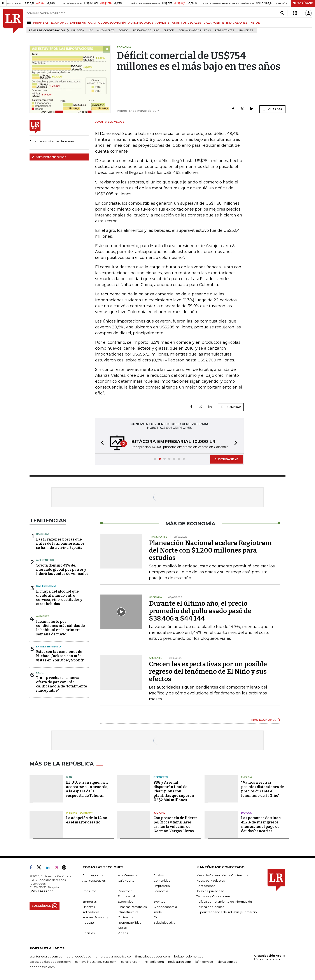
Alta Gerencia (128, 875)
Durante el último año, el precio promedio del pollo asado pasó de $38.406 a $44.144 (200, 611)
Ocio (157, 917)
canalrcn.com (131, 962)
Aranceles (246, 31)
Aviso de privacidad (210, 891)
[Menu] (30, 22)
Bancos (247, 813)
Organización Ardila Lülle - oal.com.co (270, 957)
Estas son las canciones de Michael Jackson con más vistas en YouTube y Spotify (60, 656)
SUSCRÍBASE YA (227, 459)
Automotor (45, 560)
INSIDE (255, 23)
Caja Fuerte (126, 881)
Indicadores (91, 912)
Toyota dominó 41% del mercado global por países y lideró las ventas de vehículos (62, 569)
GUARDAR (272, 109)
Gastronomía (46, 586)
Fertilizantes (225, 31)
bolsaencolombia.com (190, 956)
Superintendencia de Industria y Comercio (227, 912)
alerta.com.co (227, 962)
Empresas (89, 902)
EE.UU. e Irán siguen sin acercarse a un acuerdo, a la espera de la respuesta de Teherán (87, 789)
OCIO (92, 23)
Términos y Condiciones (213, 896)
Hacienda (43, 534)
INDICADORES (237, 23)
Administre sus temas (49, 157)
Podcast (88, 922)
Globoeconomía (165, 907)
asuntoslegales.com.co (46, 956)
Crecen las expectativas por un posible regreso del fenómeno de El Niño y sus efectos (208, 671)
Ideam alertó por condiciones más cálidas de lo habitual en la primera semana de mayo (60, 628)
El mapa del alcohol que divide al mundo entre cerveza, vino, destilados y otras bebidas (59, 598)
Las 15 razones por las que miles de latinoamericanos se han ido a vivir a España (60, 543)
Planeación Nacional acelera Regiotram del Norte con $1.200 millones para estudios (210, 550)
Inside (158, 912)
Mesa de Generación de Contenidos (222, 875)
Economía (161, 891)
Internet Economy (79, 813)
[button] (101, 443)
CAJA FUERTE (214, 23)
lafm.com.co (204, 962)
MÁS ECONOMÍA (263, 720)
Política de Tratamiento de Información (224, 902)
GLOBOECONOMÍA (112, 23)
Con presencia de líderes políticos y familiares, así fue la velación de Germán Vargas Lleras (176, 824)
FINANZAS (41, 23)
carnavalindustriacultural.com (96, 962)
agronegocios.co (79, 956)
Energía (169, 31)
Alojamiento (106, 31)
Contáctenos (206, 886)
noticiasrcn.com (180, 962)
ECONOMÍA (59, 23)
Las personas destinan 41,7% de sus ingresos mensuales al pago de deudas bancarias (261, 824)
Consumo (89, 891)
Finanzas (89, 907)
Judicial (159, 813)
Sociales (88, 933)
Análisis (159, 875)
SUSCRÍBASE (303, 3)
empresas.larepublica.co (113, 956)
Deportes (161, 777)
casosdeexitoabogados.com (50, 962)
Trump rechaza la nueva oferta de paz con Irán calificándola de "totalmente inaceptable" (62, 684)
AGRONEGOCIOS (141, 23)
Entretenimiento (48, 647)
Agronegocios (93, 875)
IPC (91, 31)
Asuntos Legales (94, 881)
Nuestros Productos (211, 881)
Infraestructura (128, 912)
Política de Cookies (210, 907)
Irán (69, 777)
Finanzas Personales (132, 907)
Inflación (78, 31)
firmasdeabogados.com (152, 956)
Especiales (125, 902)
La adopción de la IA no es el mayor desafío (87, 820)
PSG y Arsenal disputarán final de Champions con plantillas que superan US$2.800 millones (174, 791)
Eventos (159, 902)
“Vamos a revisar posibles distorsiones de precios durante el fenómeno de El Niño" (262, 789)
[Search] (282, 13)
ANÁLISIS (163, 23)
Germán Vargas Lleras (195, 31)
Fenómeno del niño (146, 31)
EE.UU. (40, 673)
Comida (124, 31)
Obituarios (125, 917)
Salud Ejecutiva (164, 922)
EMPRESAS (78, 23)
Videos (123, 933)
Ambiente (43, 616)
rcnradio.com (154, 962)
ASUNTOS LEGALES (186, 23)
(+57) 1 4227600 (41, 891)
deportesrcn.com (42, 967)
